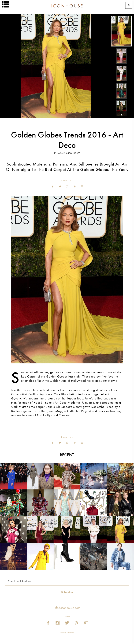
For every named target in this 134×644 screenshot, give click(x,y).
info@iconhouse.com (67, 608)
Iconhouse (67, 5)
